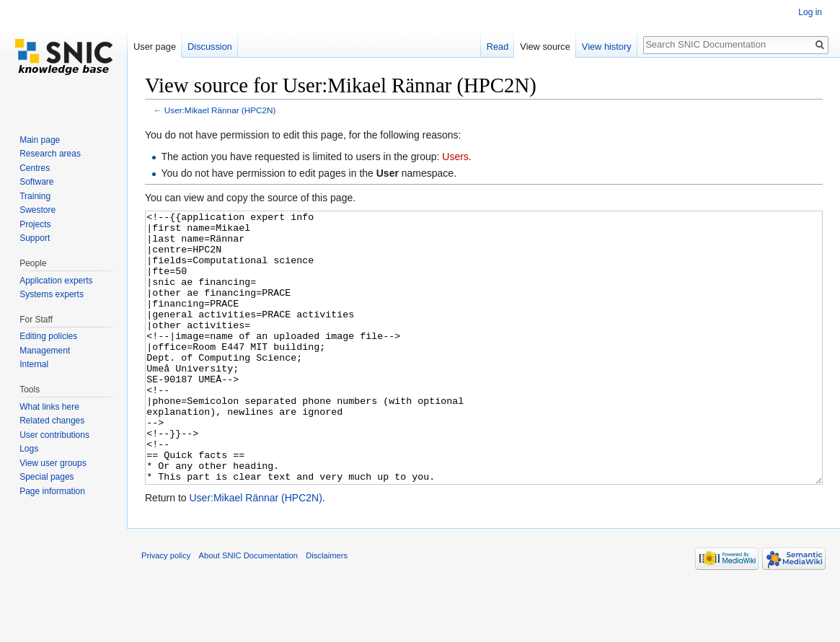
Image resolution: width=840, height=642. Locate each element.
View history (607, 47)
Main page (40, 140)
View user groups (53, 463)
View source (545, 47)
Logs (29, 449)
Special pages (47, 477)
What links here (49, 407)
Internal (34, 364)
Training (35, 196)
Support (35, 238)
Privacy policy (166, 610)
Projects (35, 224)
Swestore (37, 210)
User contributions (54, 435)
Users (455, 157)
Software (36, 182)
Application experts (56, 281)
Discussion (210, 47)
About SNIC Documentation (248, 610)
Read (498, 47)
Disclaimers (327, 610)
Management (45, 351)
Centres (35, 168)
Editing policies (48, 336)
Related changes (52, 421)
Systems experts (52, 294)
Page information (52, 491)
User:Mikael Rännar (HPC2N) (220, 110)
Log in (810, 12)
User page (155, 47)
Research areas (50, 154)
